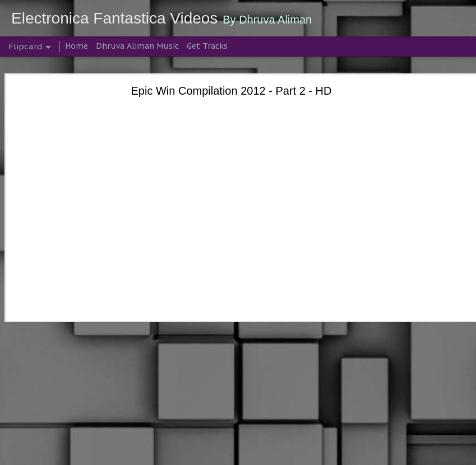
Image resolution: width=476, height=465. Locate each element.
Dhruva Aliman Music (137, 46)
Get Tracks (207, 46)
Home (77, 46)
